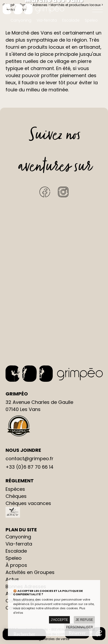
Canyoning (21, 20)
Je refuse (84, 620)
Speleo (91, 20)
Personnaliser (80, 627)
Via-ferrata (47, 20)
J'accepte (59, 620)
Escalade (71, 20)
